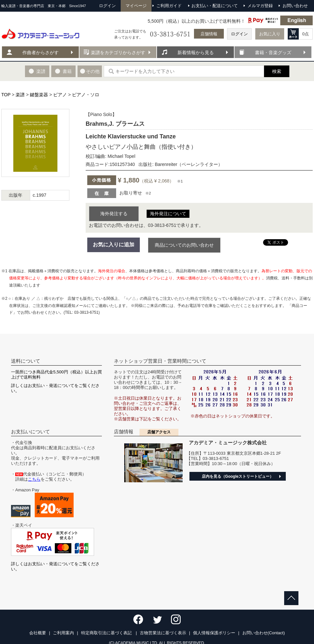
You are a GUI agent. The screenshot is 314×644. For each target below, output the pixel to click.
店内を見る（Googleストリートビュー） (238, 476)
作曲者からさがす (41, 53)
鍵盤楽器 (39, 95)
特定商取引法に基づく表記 (107, 633)
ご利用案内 (63, 633)
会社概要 (38, 633)
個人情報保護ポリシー (214, 633)
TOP (6, 95)
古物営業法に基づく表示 (163, 633)
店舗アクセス (159, 432)
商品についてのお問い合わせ (184, 245)
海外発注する (114, 214)
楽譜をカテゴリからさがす (118, 53)
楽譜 (20, 95)
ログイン (239, 34)
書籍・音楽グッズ (273, 53)
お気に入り (270, 34)
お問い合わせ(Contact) (264, 633)
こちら (34, 479)
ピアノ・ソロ (86, 95)
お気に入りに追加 (114, 245)
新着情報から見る (196, 53)
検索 (277, 71)
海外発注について (168, 214)
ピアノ (60, 95)
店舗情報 (209, 34)
